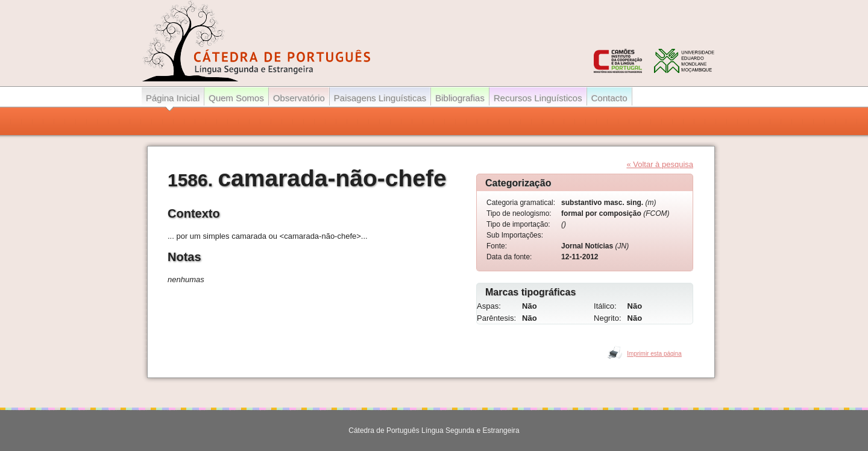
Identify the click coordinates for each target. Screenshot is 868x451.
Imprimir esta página (654, 354)
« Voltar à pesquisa (660, 164)
